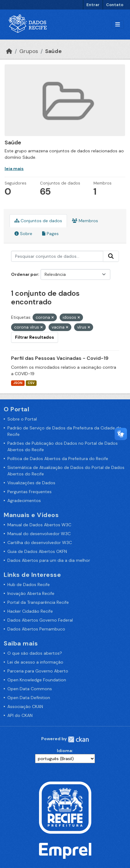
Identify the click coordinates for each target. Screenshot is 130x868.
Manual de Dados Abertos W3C (39, 525)
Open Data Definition (29, 698)
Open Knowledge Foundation (37, 680)
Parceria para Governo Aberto (38, 671)
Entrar (93, 5)
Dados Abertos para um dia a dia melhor (49, 560)
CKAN (78, 739)
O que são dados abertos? (35, 653)
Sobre (23, 234)
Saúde (53, 51)
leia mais (14, 169)
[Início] (9, 51)
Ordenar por (25, 274)
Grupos (29, 51)
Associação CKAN (25, 706)
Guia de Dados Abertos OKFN (37, 551)
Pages (50, 234)
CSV (31, 383)
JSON (18, 383)
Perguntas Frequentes (30, 492)
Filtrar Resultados (35, 337)
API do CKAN (20, 715)
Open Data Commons (30, 689)
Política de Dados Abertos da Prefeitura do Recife (58, 459)
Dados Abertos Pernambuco (36, 629)
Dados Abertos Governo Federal (40, 620)
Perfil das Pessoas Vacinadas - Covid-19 (60, 358)
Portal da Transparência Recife (38, 602)
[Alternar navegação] (118, 25)
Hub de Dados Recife (29, 584)
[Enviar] (111, 256)
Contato (115, 5)
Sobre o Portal (22, 419)
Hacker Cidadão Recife (30, 611)
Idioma (64, 751)
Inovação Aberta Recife (31, 593)
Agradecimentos (24, 501)
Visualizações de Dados (31, 483)
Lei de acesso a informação (35, 662)
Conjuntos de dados (38, 221)
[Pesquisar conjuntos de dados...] (57, 256)
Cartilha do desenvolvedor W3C (40, 542)
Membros (85, 221)
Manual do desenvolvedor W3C (39, 534)
